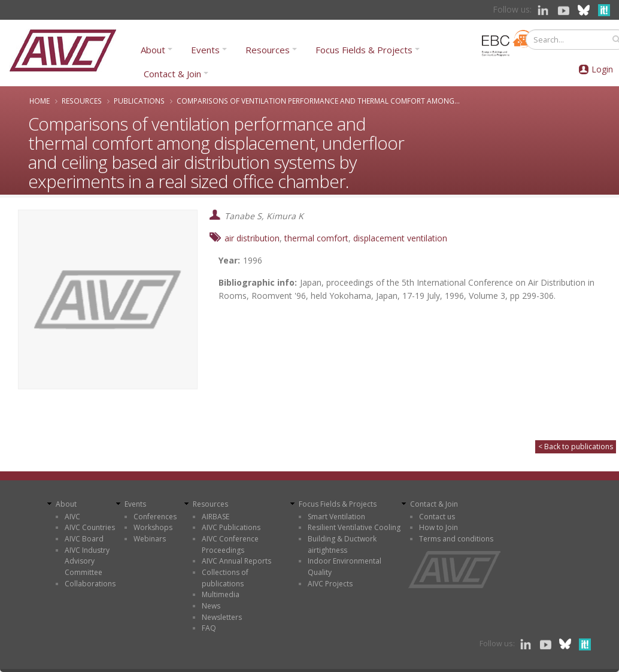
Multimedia (221, 594)
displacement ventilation (400, 238)
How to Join (439, 527)
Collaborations (90, 584)
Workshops (153, 527)
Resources (268, 50)
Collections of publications (225, 578)
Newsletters (222, 617)
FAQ (209, 628)
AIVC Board (84, 539)
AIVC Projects (330, 584)
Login (602, 69)
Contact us (437, 517)
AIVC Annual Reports (236, 561)
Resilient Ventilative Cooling (354, 527)
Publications (139, 101)
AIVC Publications (231, 527)
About (153, 50)
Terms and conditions (456, 539)
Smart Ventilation (336, 517)
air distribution (252, 238)
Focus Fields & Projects (364, 50)
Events (205, 50)
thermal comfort (316, 238)
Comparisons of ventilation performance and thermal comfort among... (318, 101)
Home (40, 101)
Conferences (155, 517)
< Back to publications (576, 447)
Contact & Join (172, 74)
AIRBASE (216, 517)
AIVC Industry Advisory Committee (87, 561)
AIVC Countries (90, 527)
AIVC (72, 517)
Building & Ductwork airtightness (342, 544)
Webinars (150, 539)
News (211, 606)
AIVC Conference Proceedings (230, 544)
